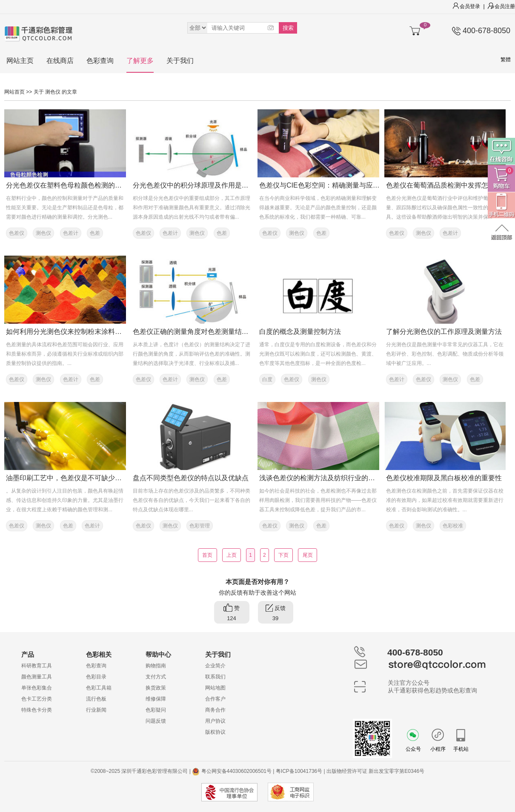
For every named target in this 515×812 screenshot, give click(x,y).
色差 (95, 233)
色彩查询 (100, 61)
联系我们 (215, 677)
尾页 (308, 555)
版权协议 (215, 732)
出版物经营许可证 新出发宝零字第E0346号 (375, 771)
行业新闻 (96, 710)
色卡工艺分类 (37, 699)
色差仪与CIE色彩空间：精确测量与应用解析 (326, 185)
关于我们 (180, 61)
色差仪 (17, 233)
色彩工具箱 (99, 688)
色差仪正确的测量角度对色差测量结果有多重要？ (208, 332)
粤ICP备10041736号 (299, 771)
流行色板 (96, 699)
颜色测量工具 (37, 677)
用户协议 (215, 721)
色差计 (71, 233)
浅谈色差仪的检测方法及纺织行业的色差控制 (327, 478)
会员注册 (501, 6)
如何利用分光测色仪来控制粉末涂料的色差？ (74, 332)
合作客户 (215, 699)
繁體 (506, 60)
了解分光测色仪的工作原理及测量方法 (444, 332)
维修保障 (156, 699)
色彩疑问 (156, 710)
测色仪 (43, 233)
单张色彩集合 (37, 688)
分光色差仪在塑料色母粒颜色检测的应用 (67, 185)
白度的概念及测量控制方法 (300, 332)
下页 (284, 555)
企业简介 (215, 666)
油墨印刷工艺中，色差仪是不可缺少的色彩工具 (77, 478)
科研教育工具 (37, 666)
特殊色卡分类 (37, 710)
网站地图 (215, 688)
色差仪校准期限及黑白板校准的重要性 (444, 478)
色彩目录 (96, 677)
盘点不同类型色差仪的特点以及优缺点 (191, 478)
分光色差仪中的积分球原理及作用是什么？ (197, 185)
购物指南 (156, 666)
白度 (267, 379)
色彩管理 (200, 526)
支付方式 (156, 677)
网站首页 (14, 92)
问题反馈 (156, 721)
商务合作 (215, 710)
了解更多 (140, 61)
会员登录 (466, 6)
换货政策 (156, 688)
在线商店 (60, 61)
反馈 (276, 614)
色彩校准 (453, 526)
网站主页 (20, 61)
